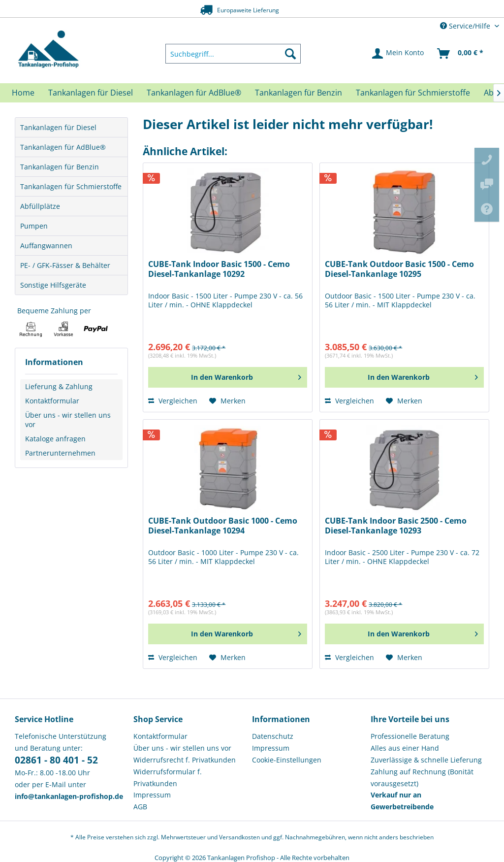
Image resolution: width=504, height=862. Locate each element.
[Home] (23, 93)
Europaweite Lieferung (237, 10)
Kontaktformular (52, 401)
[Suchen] (290, 54)
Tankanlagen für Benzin (60, 167)
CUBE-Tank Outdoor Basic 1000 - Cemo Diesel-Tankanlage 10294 (223, 526)
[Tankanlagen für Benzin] (299, 93)
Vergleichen (173, 401)
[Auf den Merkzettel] (227, 401)
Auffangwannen (46, 246)
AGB (140, 807)
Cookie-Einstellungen (287, 760)
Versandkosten (239, 837)
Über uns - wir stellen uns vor (68, 420)
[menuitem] (233, 54)
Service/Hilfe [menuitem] (466, 26)
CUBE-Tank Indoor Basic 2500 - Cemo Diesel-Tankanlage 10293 (396, 526)
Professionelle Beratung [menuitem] (410, 736)
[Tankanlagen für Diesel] (91, 93)
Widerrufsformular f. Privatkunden (168, 778)
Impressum (152, 795)
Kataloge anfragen (55, 439)
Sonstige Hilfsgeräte (53, 285)
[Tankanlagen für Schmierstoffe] (413, 93)
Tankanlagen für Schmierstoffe (71, 186)
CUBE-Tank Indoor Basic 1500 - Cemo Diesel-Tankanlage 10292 (219, 269)
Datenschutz (273, 736)
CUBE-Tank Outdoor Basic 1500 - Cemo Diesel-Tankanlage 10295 (399, 269)
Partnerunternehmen (60, 453)
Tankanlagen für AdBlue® (63, 147)
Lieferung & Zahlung (59, 386)
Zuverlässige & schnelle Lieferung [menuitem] (426, 760)
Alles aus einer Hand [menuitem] (405, 748)
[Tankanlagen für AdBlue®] (194, 93)
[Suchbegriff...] (233, 54)
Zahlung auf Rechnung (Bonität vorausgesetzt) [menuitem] (422, 778)
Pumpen (34, 226)
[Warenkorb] (461, 54)
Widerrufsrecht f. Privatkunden (185, 760)
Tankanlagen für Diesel (58, 127)
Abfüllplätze (40, 206)
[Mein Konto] (398, 54)
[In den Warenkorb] (228, 377)
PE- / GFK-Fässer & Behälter (65, 265)
